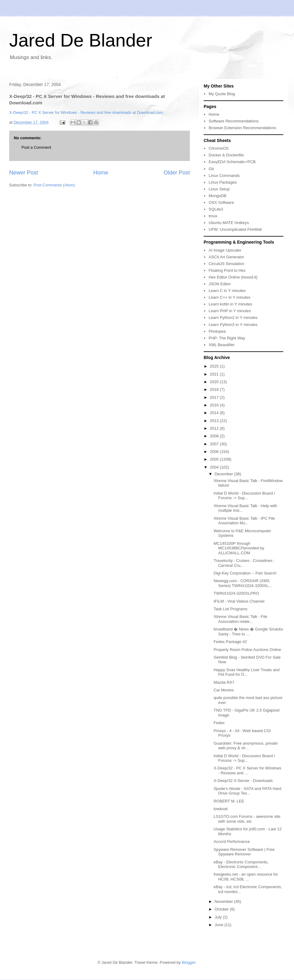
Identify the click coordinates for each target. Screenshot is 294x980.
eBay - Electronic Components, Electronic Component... (241, 864)
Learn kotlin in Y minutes (230, 304)
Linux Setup (219, 189)
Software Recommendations (234, 121)
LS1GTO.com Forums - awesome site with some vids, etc (247, 819)
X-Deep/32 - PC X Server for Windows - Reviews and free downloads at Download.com (86, 112)
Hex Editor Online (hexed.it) (233, 277)
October (222, 909)
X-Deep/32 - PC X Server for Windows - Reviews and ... (247, 771)
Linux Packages (223, 182)
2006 (215, 452)
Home (101, 173)
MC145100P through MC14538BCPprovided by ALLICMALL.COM (239, 548)
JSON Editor (220, 284)
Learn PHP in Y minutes (230, 311)
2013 (215, 421)
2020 (215, 382)
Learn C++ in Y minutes (229, 297)
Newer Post (24, 173)
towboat (221, 809)
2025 (215, 366)
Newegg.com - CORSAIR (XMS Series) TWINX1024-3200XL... (243, 583)
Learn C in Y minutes (227, 291)
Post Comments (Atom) (54, 185)
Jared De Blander (81, 40)
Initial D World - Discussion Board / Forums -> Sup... (244, 496)
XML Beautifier (222, 345)
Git (211, 169)
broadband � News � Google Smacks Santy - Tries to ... (248, 632)
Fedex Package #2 (230, 642)
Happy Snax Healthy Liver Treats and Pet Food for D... (246, 672)
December (224, 474)
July (219, 917)
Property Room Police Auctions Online (247, 650)
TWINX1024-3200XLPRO (236, 593)
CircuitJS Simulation (226, 264)
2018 (215, 389)
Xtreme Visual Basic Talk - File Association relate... (240, 619)
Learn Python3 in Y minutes (233, 325)
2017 (215, 397)
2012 (215, 428)
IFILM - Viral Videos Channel (239, 601)
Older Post (177, 173)
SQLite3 (216, 209)
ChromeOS (219, 148)
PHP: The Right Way (227, 338)
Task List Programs (230, 609)
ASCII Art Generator (226, 257)
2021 (215, 374)
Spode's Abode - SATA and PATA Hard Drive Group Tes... (247, 791)
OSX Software (221, 202)
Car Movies (224, 690)
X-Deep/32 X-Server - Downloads (243, 781)
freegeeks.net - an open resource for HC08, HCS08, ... (246, 877)
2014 (215, 413)
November (224, 901)
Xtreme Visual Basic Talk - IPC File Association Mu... (244, 521)
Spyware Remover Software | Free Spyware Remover (244, 852)
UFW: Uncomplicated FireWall (235, 229)
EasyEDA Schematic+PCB (232, 162)
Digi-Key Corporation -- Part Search (245, 573)
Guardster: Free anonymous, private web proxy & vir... (245, 746)
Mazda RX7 (224, 682)
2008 (215, 436)
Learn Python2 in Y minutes (233, 318)
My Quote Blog (222, 94)
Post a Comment (36, 147)
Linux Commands (224, 176)
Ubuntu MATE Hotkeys (229, 223)
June (220, 925)
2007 (215, 444)
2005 (215, 459)
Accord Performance (232, 842)
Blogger (189, 962)
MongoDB (217, 196)
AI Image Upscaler (225, 250)
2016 (215, 405)
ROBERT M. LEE (229, 801)
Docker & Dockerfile (226, 155)
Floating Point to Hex (227, 270)
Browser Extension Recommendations (242, 128)
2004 (215, 467)
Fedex (219, 723)
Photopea (217, 331)
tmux (213, 216)
